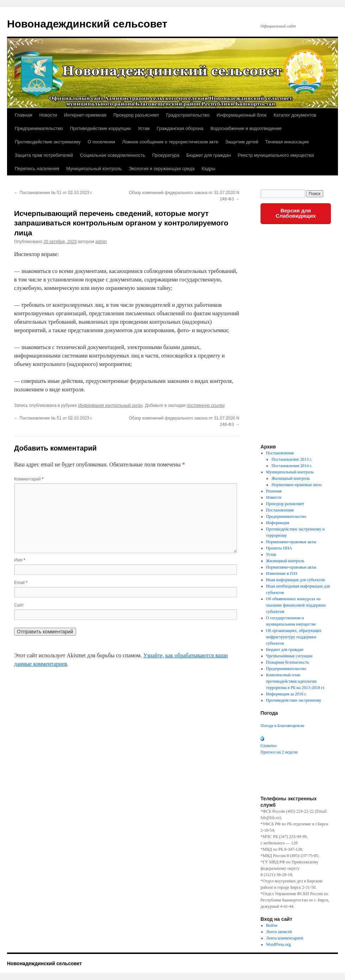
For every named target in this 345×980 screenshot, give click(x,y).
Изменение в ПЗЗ (282, 573)
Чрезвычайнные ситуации (289, 656)
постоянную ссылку (205, 405)
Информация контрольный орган (110, 405)
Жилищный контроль (291, 478)
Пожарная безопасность (288, 662)
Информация (278, 523)
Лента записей (279, 932)
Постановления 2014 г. (292, 466)
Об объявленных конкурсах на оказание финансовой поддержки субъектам (296, 605)
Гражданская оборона (180, 128)
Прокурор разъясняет (136, 115)
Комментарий (29, 479)
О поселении (101, 142)
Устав (144, 128)
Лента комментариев (285, 938)
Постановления (280, 453)
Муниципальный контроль (94, 169)
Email (21, 583)
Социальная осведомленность (112, 155)
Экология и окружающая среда (162, 169)
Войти (272, 925)
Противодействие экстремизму (48, 142)
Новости (48, 115)
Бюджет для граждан (208, 155)
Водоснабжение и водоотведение (246, 128)
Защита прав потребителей (44, 155)
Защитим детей (242, 142)
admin (101, 242)
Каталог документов (295, 115)
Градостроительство (188, 115)
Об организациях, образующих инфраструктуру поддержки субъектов (294, 637)
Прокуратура (166, 155)
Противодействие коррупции (100, 128)
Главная (23, 115)
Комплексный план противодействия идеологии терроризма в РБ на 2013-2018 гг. (296, 681)
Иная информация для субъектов (296, 580)
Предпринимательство (39, 128)
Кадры (209, 169)
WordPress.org (278, 944)
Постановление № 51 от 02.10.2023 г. (53, 193)
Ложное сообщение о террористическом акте (170, 142)
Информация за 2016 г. (287, 694)
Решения (274, 491)
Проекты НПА (279, 548)
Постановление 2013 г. (292, 459)
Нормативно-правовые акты (296, 485)
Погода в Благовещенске (283, 726)
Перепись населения (37, 169)
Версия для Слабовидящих (296, 213)
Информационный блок (241, 115)
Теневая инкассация (287, 142)
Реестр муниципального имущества (276, 155)
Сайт (19, 605)
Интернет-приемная (85, 115)
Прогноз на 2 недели (279, 752)
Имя (20, 560)
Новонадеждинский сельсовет (87, 24)
